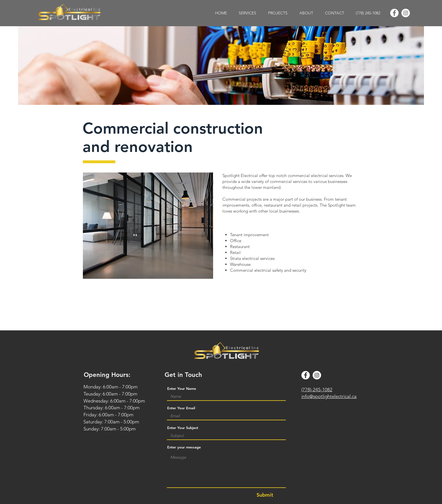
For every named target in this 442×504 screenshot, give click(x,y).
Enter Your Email (181, 408)
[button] (247, 13)
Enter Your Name (182, 389)
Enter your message (184, 447)
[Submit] (265, 495)
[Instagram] (406, 13)
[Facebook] (394, 13)
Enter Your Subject (183, 428)
